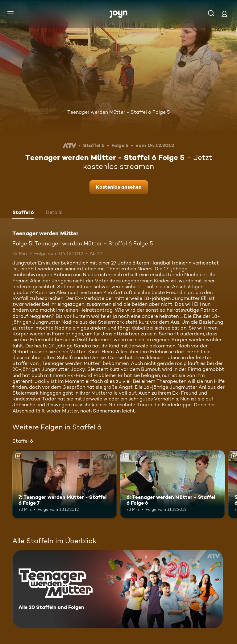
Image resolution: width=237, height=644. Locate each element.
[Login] (224, 14)
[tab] (23, 213)
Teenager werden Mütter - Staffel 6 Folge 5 (118, 112)
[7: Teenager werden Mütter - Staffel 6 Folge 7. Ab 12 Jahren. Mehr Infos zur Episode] (64, 484)
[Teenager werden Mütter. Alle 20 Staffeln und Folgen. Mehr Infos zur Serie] (118, 589)
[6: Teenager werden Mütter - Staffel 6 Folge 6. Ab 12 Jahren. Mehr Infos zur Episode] (173, 484)
